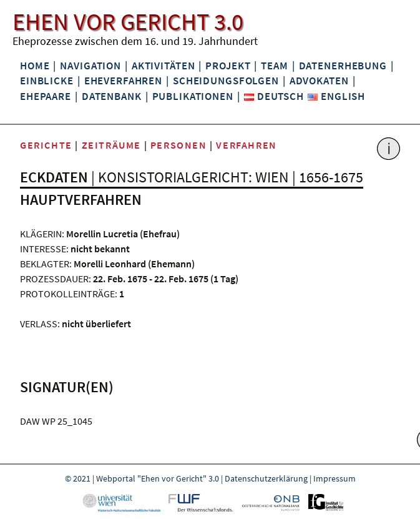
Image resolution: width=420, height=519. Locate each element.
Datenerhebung (343, 66)
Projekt (228, 66)
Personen (179, 145)
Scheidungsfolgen (226, 81)
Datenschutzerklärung (266, 478)
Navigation (90, 66)
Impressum (335, 478)
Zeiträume (111, 145)
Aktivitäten (164, 66)
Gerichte (46, 145)
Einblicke (47, 81)
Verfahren (246, 145)
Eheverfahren (123, 81)
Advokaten (319, 81)
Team (274, 66)
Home (35, 66)
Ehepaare (46, 96)
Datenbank (112, 96)
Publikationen (193, 96)
